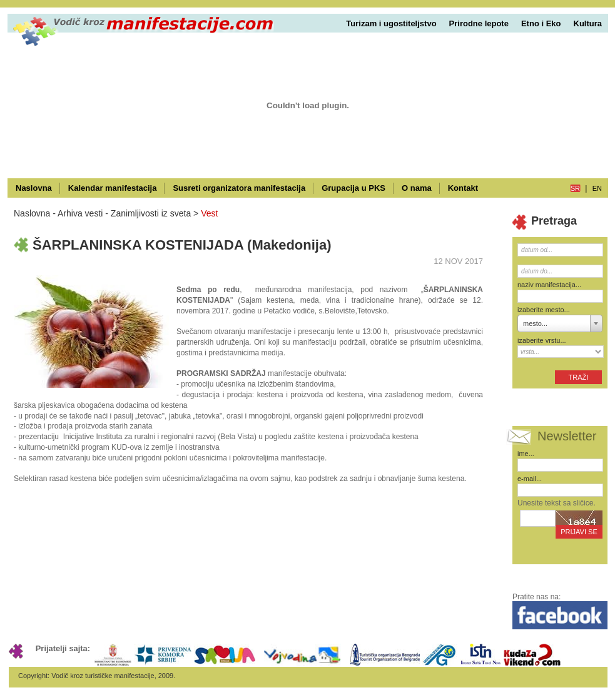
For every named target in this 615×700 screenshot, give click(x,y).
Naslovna (34, 188)
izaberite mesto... (544, 310)
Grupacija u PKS (353, 188)
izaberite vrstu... (542, 340)
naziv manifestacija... (549, 285)
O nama (417, 188)
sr (575, 188)
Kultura (588, 23)
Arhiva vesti (80, 213)
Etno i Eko (541, 23)
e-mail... (530, 479)
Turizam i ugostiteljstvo (391, 23)
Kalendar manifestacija (113, 188)
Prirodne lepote (479, 23)
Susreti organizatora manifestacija (239, 188)
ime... (526, 454)
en (597, 188)
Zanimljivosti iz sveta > (155, 213)
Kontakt (463, 188)
